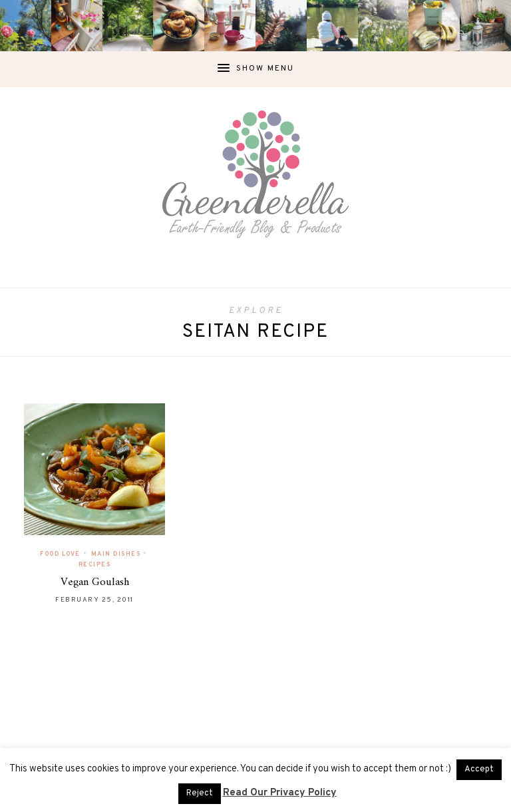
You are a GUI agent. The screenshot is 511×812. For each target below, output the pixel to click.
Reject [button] (200, 793)
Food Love (60, 554)
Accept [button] (479, 769)
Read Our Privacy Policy (280, 793)
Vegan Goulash (95, 582)
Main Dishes (116, 554)
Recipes (95, 565)
